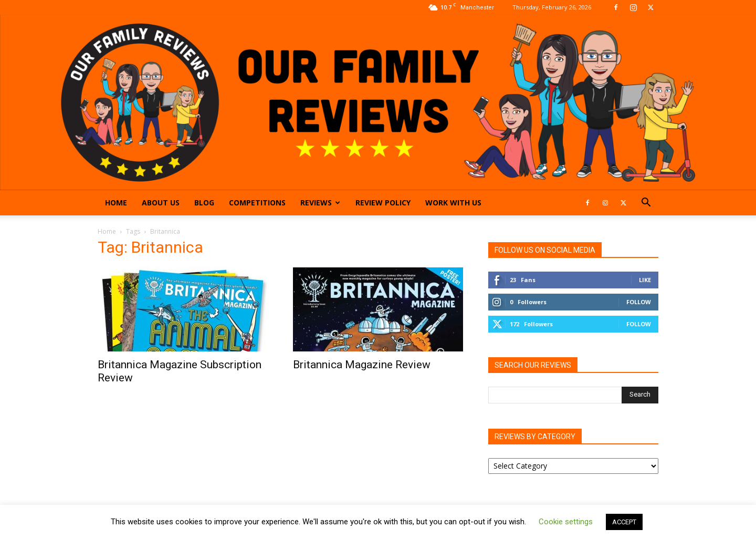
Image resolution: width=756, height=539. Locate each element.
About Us (161, 203)
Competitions (257, 203)
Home (116, 203)
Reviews (320, 203)
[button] (646, 204)
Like (645, 280)
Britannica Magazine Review (362, 365)
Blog (204, 203)
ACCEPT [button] (624, 522)
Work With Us (453, 203)
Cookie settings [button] (566, 522)
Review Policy (383, 203)
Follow (639, 302)
